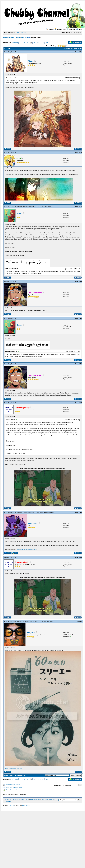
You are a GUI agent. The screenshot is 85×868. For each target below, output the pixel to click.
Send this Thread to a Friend (14, 787)
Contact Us (8, 799)
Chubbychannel (9, 38)
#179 (80, 557)
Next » (48, 43)
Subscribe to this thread (13, 790)
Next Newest (19, 775)
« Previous (15, 43)
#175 (80, 318)
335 (43, 43)
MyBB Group (26, 805)
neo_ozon (50, 621)
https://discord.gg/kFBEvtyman (27, 550)
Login (17, 33)
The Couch (25, 38)
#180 (81, 621)
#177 (80, 403)
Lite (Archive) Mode (46, 799)
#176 (80, 364)
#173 (80, 207)
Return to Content (35, 799)
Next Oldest (9, 775)
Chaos (31, 61)
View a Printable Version (13, 785)
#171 (80, 52)
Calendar (71, 29)
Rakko (49, 207)
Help (79, 29)
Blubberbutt (50, 512)
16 (24, 43)
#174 (80, 281)
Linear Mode (78, 49)
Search (50, 29)
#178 (80, 512)
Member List (60, 29)
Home (18, 38)
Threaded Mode (69, 49)
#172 (80, 153)
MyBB (12, 805)
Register (23, 33)
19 (34, 43)
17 (28, 43)
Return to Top (25, 799)
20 (38, 43)
